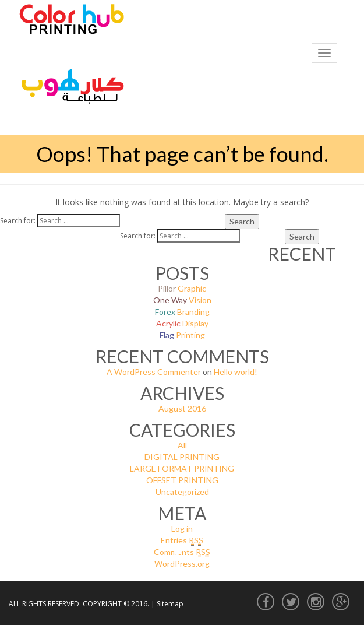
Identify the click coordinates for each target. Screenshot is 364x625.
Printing (182, 335)
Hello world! (236, 372)
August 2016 (182, 408)
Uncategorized (182, 492)
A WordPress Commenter (154, 372)
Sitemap (170, 604)
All (182, 445)
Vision (182, 300)
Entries (182, 540)
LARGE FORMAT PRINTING (182, 468)
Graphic (182, 288)
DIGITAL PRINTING (182, 457)
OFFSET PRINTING (182, 480)
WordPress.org (182, 563)
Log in (182, 529)
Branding (182, 312)
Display (182, 323)
